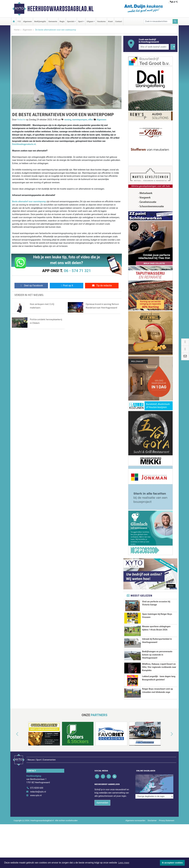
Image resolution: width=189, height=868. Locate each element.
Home (17, 30)
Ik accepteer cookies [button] (172, 863)
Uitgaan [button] (90, 21)
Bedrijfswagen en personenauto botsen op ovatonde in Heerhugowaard (157, 655)
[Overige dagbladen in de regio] (154, 811)
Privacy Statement (167, 850)
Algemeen (27, 21)
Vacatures (101, 21)
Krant (111, 21)
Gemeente (53, 21)
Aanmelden (102, 833)
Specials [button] (71, 21)
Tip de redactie (102, 286)
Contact (119, 21)
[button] (14, 770)
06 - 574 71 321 (77, 271)
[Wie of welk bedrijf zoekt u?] (154, 47)
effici (91, 120)
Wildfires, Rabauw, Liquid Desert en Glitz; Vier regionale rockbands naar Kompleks (159, 675)
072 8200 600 (37, 818)
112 (19, 21)
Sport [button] (80, 21)
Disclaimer (152, 850)
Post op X (67, 286)
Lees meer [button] (124, 863)
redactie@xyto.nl (38, 822)
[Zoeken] (175, 21)
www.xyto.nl (36, 825)
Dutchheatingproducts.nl (24, 144)
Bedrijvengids (40, 21)
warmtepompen (80, 120)
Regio (62, 21)
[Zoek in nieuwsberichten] (158, 21)
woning (68, 120)
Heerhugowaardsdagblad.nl (60, 9)
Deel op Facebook (31, 286)
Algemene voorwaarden (135, 850)
